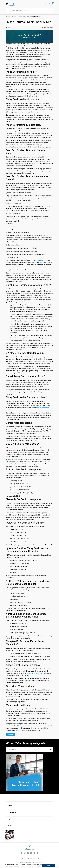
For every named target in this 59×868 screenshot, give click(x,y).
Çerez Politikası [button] (37, 866)
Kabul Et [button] (48, 866)
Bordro (18, 730)
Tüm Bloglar (10, 734)
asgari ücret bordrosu (35, 673)
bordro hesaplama (12, 464)
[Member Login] (46, 4)
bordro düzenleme (43, 408)
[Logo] (13, 4)
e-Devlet (41, 260)
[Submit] (50, 750)
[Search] (29, 10)
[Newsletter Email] (29, 750)
